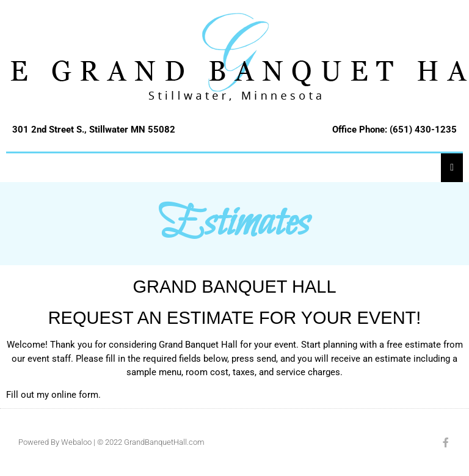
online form (75, 395)
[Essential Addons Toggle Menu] (452, 167)
